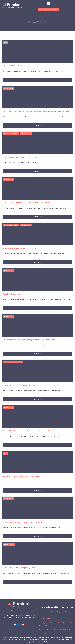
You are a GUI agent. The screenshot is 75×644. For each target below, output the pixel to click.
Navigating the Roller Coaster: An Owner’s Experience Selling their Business (36, 111)
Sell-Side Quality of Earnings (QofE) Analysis (22, 477)
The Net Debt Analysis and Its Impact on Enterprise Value (28, 431)
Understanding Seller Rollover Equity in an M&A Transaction (29, 340)
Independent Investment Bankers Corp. (49, 637)
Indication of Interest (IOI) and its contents (22, 385)
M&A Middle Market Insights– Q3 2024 (20, 568)
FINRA (13, 639)
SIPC (17, 639)
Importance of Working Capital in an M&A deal (23, 522)
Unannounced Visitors (13, 66)
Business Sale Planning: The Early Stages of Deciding (26, 203)
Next (46, 588)
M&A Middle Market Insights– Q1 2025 (19, 157)
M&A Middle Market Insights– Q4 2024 (20, 248)
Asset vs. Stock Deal (12, 294)
